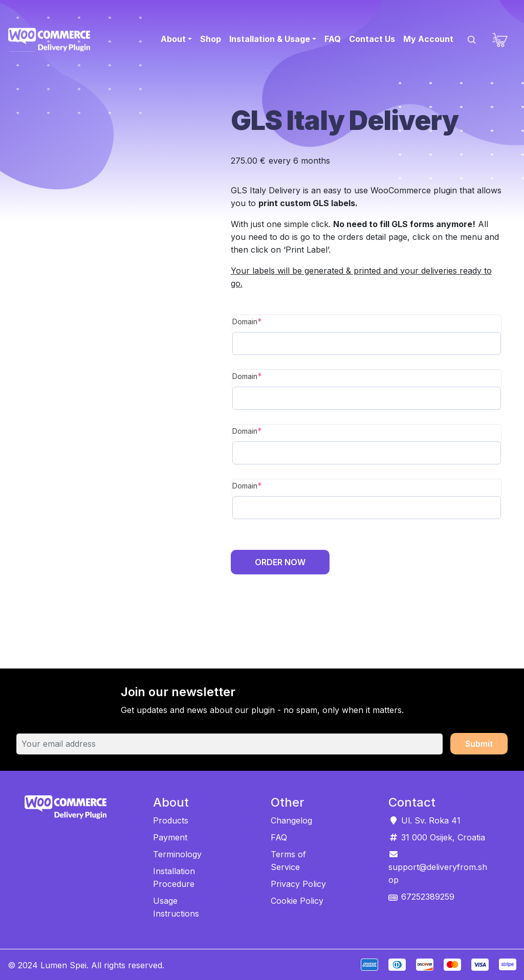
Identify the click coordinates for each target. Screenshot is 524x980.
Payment (170, 837)
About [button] (173, 39)
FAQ (333, 39)
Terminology (177, 854)
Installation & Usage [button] (270, 39)
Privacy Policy (298, 884)
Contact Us (372, 39)
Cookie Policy (297, 901)
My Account (428, 39)
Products (171, 820)
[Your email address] (230, 744)
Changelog (291, 820)
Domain (247, 321)
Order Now (280, 562)
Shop (211, 39)
